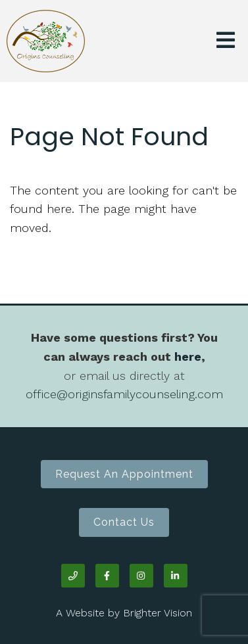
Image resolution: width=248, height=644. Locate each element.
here (188, 356)
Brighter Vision (158, 613)
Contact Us (124, 522)
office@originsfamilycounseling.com (124, 394)
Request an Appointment (124, 474)
